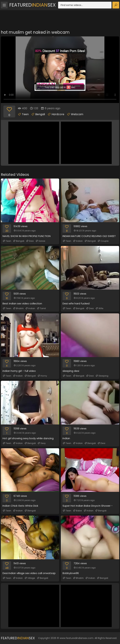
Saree (40, 241)
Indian (78, 241)
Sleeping (102, 376)
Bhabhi (18, 308)
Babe (77, 511)
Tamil (41, 308)
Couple (103, 241)
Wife (99, 308)
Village (30, 578)
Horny (42, 376)
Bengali (40, 114)
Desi (30, 241)
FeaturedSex (32, 5)
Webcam (77, 114)
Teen (25, 114)
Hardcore (58, 114)
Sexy (42, 443)
